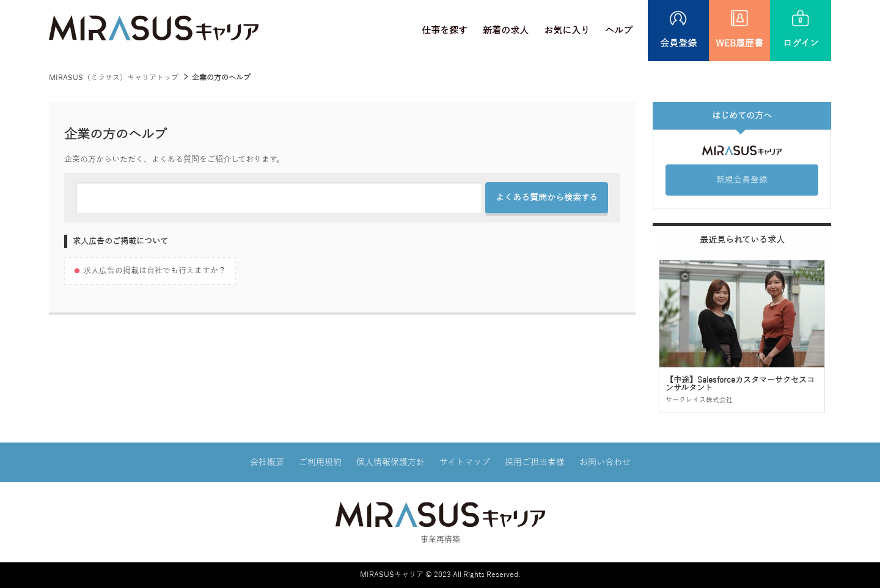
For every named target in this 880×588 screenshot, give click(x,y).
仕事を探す (445, 31)
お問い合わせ (605, 462)
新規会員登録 (742, 180)
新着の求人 (506, 31)
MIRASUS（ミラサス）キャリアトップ (114, 78)
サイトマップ (465, 462)
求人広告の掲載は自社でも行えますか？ (155, 271)
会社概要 (267, 462)
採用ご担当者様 (535, 462)
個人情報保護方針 (391, 462)
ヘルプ (619, 31)
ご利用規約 (320, 462)
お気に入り (567, 31)
